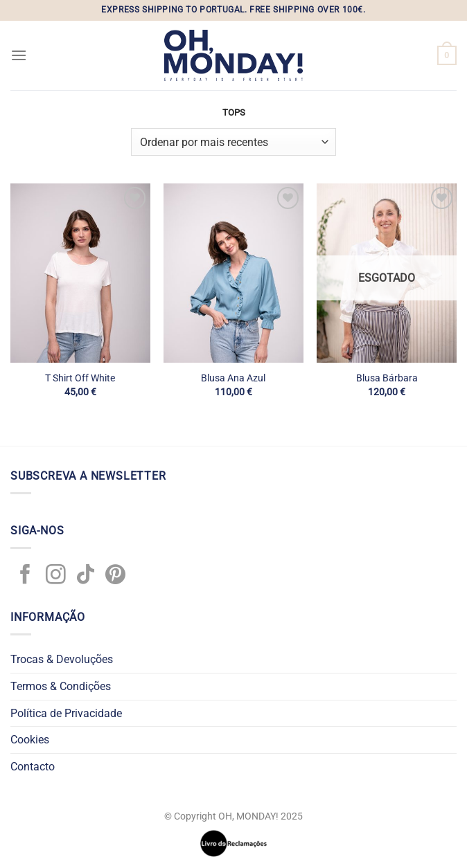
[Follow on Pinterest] (115, 576)
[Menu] (19, 55)
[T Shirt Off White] (80, 273)
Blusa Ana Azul (233, 378)
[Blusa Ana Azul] (233, 273)
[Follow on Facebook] (25, 576)
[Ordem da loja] (233, 142)
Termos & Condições (61, 686)
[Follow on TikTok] (86, 576)
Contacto (33, 767)
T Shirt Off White (80, 378)
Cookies (30, 740)
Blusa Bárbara (387, 378)
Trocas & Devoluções (62, 659)
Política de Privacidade (66, 713)
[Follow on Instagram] (56, 576)
